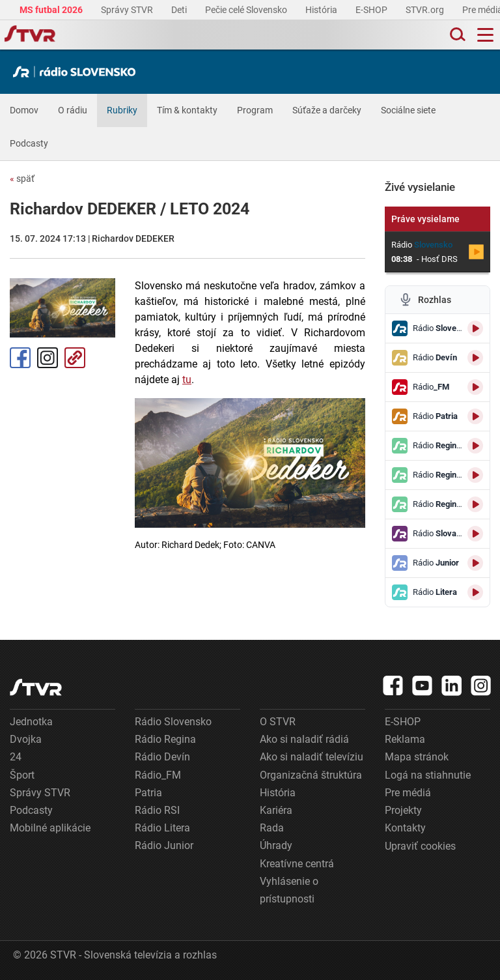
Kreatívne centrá (297, 864)
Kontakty (405, 828)
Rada (272, 828)
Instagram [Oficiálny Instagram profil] (48, 358)
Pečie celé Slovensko (247, 10)
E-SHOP (372, 10)
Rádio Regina (165, 739)
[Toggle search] (456, 35)
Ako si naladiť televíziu (312, 757)
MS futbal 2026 (52, 10)
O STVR (278, 722)
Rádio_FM (158, 775)
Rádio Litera (162, 828)
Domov (24, 110)
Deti (180, 10)
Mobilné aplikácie (50, 828)
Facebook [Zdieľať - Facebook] (20, 358)
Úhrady (276, 845)
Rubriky (122, 110)
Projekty (403, 810)
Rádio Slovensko (173, 722)
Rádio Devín (162, 757)
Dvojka (26, 739)
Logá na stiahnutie (428, 775)
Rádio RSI (157, 810)
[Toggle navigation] (485, 35)
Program (255, 110)
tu (187, 380)
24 (16, 757)
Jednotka (31, 722)
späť (22, 179)
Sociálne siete (408, 110)
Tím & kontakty (187, 110)
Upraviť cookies (420, 846)
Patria (148, 793)
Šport (22, 775)
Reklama (405, 739)
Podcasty (29, 143)
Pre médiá (408, 793)
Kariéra (276, 810)
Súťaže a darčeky (327, 110)
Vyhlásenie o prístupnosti (289, 890)
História (322, 10)
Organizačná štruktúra (311, 775)
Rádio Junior (164, 845)
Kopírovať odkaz (75, 358)
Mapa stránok (417, 757)
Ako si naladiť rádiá (304, 739)
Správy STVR (128, 10)
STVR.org (426, 10)
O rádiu (73, 110)
